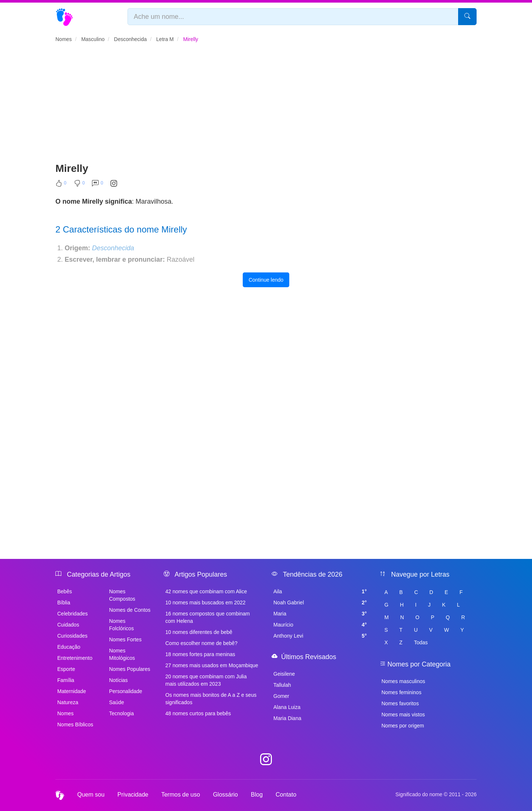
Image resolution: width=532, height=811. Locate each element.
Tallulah (282, 685)
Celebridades (73, 614)
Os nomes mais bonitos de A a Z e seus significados (211, 699)
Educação (69, 647)
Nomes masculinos (403, 681)
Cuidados (68, 625)
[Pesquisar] (467, 17)
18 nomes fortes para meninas (200, 654)
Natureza (68, 702)
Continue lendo (266, 280)
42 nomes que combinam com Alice (206, 591)
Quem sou (91, 795)
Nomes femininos (402, 692)
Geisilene (284, 674)
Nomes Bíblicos (75, 725)
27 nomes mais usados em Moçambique (212, 665)
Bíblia (64, 603)
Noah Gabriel (320, 603)
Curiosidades (72, 636)
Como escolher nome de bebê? (202, 643)
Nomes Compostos (122, 595)
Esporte (66, 669)
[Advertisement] (266, 106)
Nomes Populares (129, 669)
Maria (320, 614)
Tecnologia (121, 713)
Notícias (118, 680)
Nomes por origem (403, 726)
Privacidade (133, 795)
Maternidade (72, 691)
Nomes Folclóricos (121, 625)
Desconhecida (113, 248)
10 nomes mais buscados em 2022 (206, 603)
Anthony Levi (320, 636)
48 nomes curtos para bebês (198, 713)
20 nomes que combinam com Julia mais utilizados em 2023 (206, 680)
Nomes (65, 713)
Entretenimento (75, 658)
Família (66, 680)
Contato (286, 795)
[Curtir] (61, 185)
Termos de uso (180, 795)
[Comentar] (98, 185)
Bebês (65, 591)
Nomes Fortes (125, 639)
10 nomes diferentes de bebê (199, 632)
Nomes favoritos (400, 703)
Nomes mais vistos (403, 715)
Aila (320, 591)
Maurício (320, 625)
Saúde (116, 702)
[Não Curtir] (79, 185)
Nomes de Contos (130, 610)
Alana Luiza (287, 707)
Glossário (225, 795)
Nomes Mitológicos (122, 654)
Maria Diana (287, 718)
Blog (257, 795)
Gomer (281, 696)
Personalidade (126, 691)
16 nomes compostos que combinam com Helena (208, 617)
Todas (421, 642)
